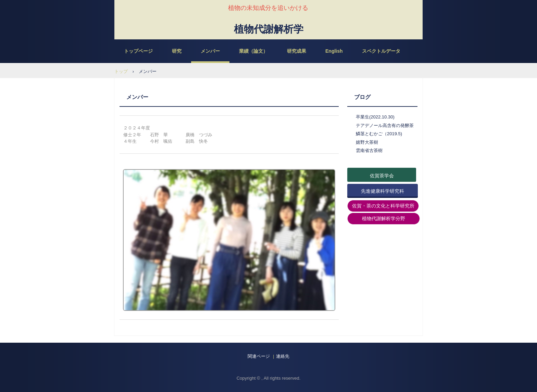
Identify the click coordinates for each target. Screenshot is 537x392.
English (334, 51)
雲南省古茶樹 (369, 150)
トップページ (138, 51)
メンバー (210, 51)
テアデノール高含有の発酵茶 (385, 125)
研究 (177, 51)
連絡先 (283, 356)
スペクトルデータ (381, 51)
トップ (121, 71)
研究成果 (297, 51)
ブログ (362, 97)
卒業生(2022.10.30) (375, 117)
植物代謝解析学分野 (384, 218)
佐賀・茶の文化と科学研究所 (383, 206)
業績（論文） (253, 51)
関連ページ (259, 356)
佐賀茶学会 (382, 176)
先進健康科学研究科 (383, 191)
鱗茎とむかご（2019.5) (379, 134)
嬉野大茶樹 (367, 142)
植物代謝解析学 (269, 28)
